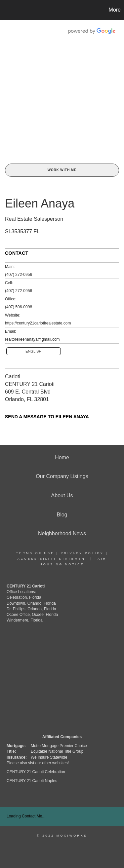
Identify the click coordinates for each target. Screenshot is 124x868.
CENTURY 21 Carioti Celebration (36, 772)
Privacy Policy (82, 553)
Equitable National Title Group (57, 751)
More (115, 10)
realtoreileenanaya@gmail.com (32, 339)
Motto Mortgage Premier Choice (59, 746)
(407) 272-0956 (19, 275)
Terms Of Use (35, 553)
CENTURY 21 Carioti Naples (32, 781)
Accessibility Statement (53, 559)
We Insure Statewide (49, 757)
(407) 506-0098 (19, 307)
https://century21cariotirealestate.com (38, 323)
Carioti (13, 377)
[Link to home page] (6, 10)
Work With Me (62, 170)
